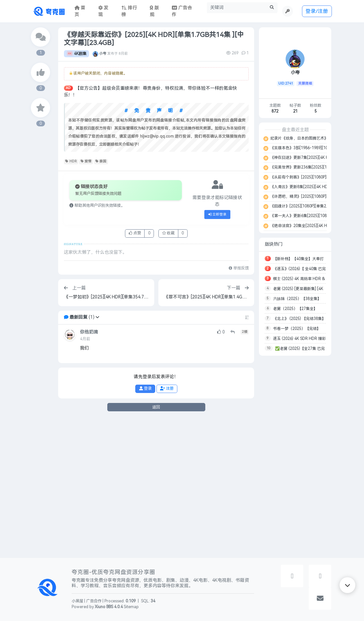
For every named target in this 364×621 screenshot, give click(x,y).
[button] (97, 317)
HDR (71, 161)
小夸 (103, 54)
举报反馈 (239, 268)
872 (275, 111)
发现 (103, 11)
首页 (80, 11)
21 (295, 111)
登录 (145, 388)
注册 (167, 388)
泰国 (101, 161)
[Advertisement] (295, 457)
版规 (154, 11)
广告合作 (94, 601)
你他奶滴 (89, 332)
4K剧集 (76, 54)
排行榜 (129, 11)
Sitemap (131, 607)
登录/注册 (317, 11)
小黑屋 (77, 601)
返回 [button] (156, 407)
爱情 (86, 161)
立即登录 (218, 215)
